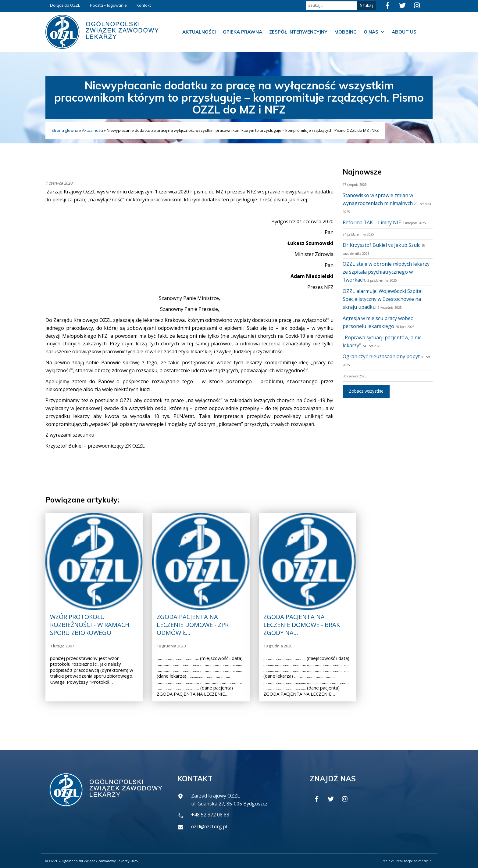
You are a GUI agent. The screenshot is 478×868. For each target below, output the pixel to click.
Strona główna (65, 130)
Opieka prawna (243, 32)
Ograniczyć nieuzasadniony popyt (381, 356)
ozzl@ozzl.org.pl (210, 827)
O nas (374, 32)
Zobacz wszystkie (366, 391)
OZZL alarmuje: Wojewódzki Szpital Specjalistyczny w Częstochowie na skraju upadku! (383, 299)
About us (404, 32)
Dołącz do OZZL (65, 5)
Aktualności (199, 32)
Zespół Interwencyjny (298, 32)
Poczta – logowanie (108, 5)
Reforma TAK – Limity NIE (372, 222)
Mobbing (346, 32)
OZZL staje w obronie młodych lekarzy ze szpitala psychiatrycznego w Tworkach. (386, 272)
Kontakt (144, 5)
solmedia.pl (423, 861)
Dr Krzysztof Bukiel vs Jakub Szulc (381, 245)
